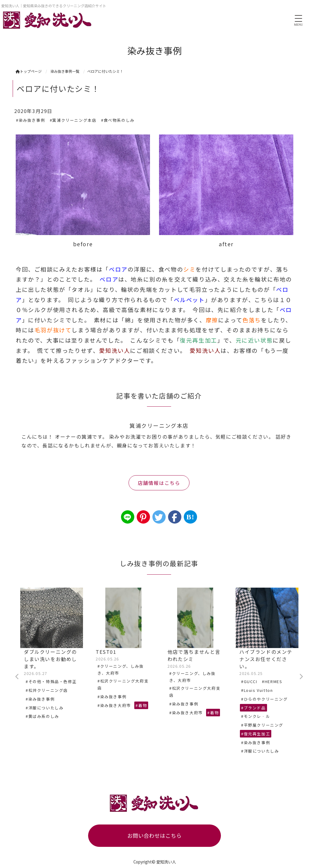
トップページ (29, 71)
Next (301, 677)
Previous (17, 677)
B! (190, 517)
